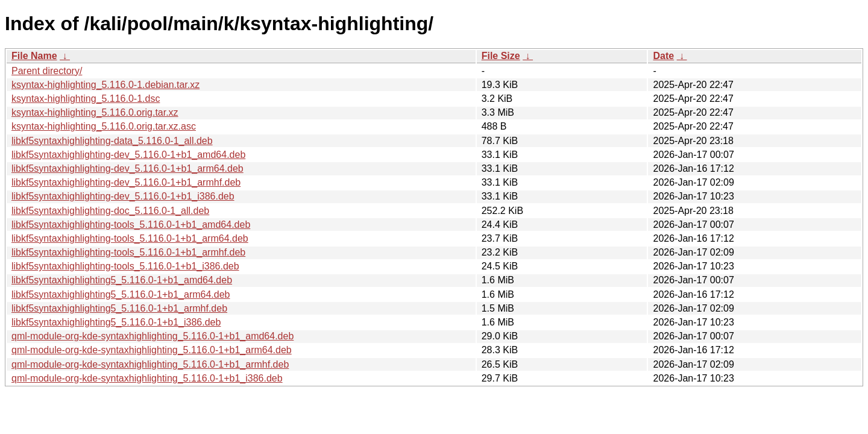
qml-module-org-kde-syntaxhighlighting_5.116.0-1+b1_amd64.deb (153, 336)
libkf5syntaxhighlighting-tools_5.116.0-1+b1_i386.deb (125, 266)
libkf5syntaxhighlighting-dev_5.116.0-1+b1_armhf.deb (126, 182)
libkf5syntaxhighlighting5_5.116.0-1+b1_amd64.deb (122, 280)
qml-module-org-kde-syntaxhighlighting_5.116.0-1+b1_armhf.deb (150, 364)
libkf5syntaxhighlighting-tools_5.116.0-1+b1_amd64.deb (131, 225)
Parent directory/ (47, 71)
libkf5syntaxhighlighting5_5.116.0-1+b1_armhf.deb (119, 308)
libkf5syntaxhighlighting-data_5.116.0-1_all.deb (112, 141)
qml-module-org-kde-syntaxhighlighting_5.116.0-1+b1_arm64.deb (152, 350)
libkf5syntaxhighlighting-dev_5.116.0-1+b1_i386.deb (123, 196)
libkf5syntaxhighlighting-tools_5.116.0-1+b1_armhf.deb (128, 252)
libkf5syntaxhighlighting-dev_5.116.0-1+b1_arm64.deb (127, 168)
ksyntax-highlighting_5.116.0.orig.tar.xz (95, 112)
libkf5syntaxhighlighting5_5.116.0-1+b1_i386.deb (116, 322)
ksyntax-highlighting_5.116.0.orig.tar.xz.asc (104, 126)
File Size (501, 56)
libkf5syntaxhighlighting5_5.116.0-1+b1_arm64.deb (121, 294)
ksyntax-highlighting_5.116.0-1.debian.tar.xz (105, 85)
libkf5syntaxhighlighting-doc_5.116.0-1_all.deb (110, 211)
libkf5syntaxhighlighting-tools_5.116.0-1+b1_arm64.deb (130, 238)
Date (663, 56)
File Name (34, 56)
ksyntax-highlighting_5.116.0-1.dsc (86, 99)
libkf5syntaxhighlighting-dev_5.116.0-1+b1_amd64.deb (128, 155)
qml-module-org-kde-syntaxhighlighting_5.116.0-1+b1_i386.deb (147, 378)
